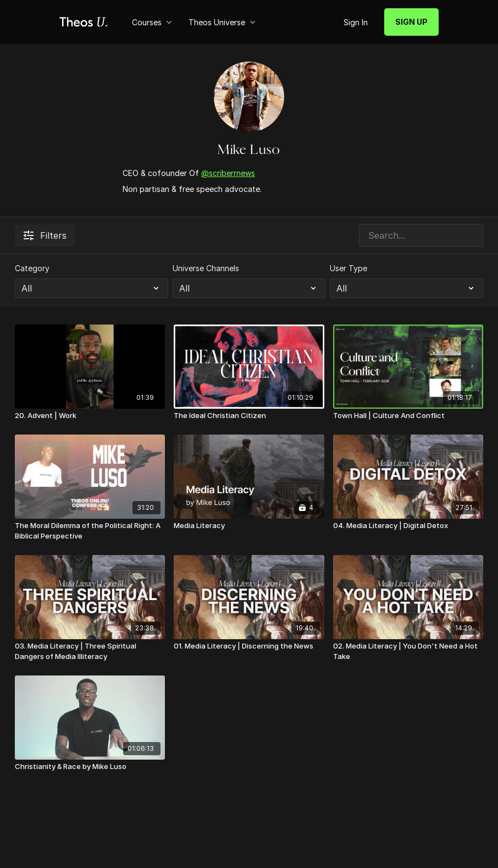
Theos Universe (222, 22)
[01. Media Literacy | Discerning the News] (249, 646)
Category (32, 268)
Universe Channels (206, 268)
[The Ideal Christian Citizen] (249, 416)
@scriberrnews (228, 173)
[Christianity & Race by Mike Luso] (90, 767)
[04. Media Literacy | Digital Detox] (408, 526)
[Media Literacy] (249, 526)
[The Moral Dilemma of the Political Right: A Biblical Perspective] (90, 531)
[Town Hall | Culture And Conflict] (408, 416)
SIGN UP (411, 22)
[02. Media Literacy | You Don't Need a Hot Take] (408, 652)
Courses (152, 22)
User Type (348, 268)
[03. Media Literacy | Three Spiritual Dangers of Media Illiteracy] (90, 652)
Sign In (356, 22)
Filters (45, 235)
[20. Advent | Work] (90, 416)
